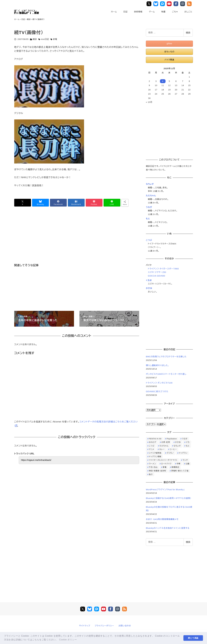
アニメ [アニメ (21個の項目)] (152, 449)
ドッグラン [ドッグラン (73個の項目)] (183, 453)
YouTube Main (170, 4)
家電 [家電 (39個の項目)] (164, 467)
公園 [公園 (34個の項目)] (187, 464)
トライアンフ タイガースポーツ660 (163, 269)
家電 (55, 39)
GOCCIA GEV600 (157, 276)
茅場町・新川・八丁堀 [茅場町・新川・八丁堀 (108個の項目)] (180, 471)
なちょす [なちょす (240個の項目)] (177, 446)
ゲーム (152, 12)
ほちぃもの (169, 52)
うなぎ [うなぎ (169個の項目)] (185, 439)
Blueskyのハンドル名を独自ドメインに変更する (168, 528)
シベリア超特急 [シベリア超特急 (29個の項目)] (155, 453)
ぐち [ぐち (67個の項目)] (188, 442)
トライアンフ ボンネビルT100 (159, 383)
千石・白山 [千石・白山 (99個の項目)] (153, 467)
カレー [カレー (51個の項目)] (162, 449)
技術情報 (138, 12)
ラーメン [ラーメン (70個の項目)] (152, 464)
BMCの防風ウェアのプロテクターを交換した (166, 357)
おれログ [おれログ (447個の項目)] (153, 442)
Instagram (183, 4)
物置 (163, 12)
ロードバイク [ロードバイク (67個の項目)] (166, 464)
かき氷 (149, 288)
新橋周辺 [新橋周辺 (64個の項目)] (175, 467)
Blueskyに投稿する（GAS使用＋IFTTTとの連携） (168, 498)
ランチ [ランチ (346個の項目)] (185, 460)
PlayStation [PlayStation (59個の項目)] (172, 439)
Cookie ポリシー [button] (68, 640)
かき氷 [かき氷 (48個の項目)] (178, 442)
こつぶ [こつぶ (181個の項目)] (152, 446)
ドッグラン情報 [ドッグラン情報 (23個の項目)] (155, 457)
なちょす (150, 184)
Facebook (176, 4)
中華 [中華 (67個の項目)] (178, 464)
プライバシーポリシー (104, 626)
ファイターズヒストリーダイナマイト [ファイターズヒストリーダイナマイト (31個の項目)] (163, 460)
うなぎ (149, 207)
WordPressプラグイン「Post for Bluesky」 (166, 490)
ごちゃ (175, 12)
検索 (188, 33)
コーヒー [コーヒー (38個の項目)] (173, 449)
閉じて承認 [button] (193, 638)
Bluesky (156, 4)
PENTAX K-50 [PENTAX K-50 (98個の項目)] (155, 439)
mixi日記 (45, 39)
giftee (169, 44)
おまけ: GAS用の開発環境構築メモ (162, 519)
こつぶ (149, 240)
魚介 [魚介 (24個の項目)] (151, 474)
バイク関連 (169, 60)
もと (148, 219)
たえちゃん (151, 196)
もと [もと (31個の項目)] (188, 446)
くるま (149, 280)
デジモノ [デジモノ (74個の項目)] (170, 453)
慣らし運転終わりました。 (157, 365)
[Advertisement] (73, 239)
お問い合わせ (125, 626)
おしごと (188, 12)
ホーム (114, 12)
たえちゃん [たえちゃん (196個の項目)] (164, 446)
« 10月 (149, 102)
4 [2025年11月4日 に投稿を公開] (163, 81)
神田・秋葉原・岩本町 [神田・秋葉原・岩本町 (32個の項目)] (158, 471)
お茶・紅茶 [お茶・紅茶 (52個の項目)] (166, 442)
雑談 (35, 39)
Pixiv (163, 4)
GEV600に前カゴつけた (157, 391)
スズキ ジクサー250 (157, 272)
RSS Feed (190, 4)
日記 (125, 12)
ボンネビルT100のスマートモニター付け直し (166, 374)
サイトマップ (85, 626)
